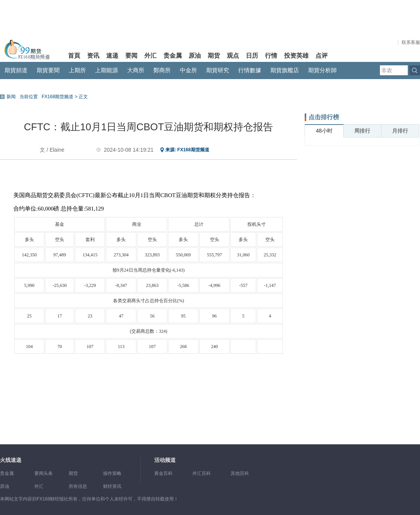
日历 (252, 56)
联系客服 (411, 42)
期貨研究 (218, 70)
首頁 (74, 56)
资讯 (93, 56)
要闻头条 (44, 473)
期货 (214, 56)
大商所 (136, 70)
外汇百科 (202, 473)
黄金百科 (163, 473)
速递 (112, 56)
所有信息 (78, 486)
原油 (195, 56)
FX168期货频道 (193, 150)
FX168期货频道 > (60, 97)
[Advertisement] (362, 201)
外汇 (150, 56)
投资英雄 (296, 56)
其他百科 (240, 473)
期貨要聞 (48, 70)
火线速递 (11, 460)
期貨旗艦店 (285, 70)
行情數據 (250, 70)
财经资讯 (112, 486)
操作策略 (112, 473)
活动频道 (165, 460)
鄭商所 (162, 70)
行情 (271, 56)
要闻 (131, 56)
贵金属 (173, 56)
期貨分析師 (322, 70)
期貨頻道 (16, 70)
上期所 (77, 70)
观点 (233, 56)
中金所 (188, 70)
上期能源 (107, 70)
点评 (321, 56)
